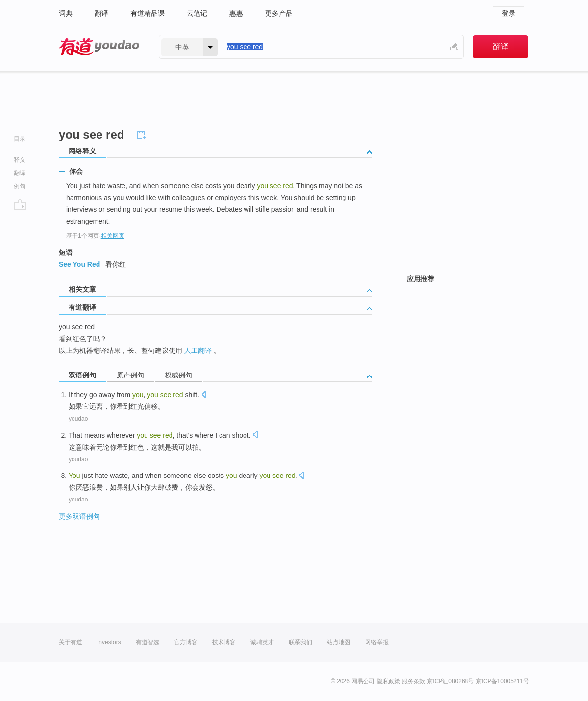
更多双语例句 (79, 516)
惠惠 (236, 13)
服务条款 (414, 681)
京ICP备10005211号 (502, 681)
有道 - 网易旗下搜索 (99, 47)
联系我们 (300, 642)
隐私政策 (389, 681)
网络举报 (377, 642)
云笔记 (197, 13)
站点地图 (339, 642)
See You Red (79, 264)
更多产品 (279, 13)
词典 (66, 13)
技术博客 (224, 642)
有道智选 (147, 642)
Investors (109, 642)
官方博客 (186, 642)
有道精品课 (147, 13)
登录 (509, 13)
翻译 (101, 13)
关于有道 (71, 642)
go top (20, 204)
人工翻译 (198, 350)
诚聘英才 (262, 642)
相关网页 (113, 236)
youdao (78, 419)
